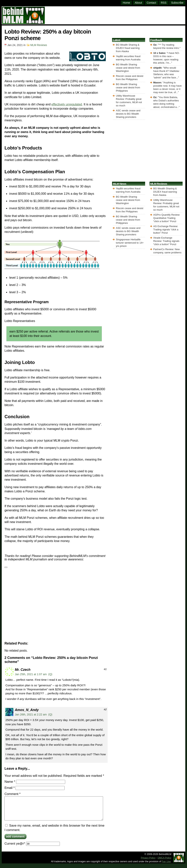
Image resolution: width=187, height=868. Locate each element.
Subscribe (177, 3)
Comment (12, 794)
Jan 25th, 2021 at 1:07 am (31, 674)
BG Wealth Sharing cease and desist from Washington (128, 68)
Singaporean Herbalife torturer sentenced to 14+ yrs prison (130, 243)
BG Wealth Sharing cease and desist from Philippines (128, 87)
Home (126, 3)
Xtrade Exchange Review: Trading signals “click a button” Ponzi (166, 241)
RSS (164, 3)
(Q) (50, 674)
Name (10, 782)
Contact (151, 3)
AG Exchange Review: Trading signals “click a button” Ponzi (166, 230)
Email (9, 788)
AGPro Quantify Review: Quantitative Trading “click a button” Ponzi (167, 218)
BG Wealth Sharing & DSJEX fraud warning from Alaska (128, 48)
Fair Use (166, 866)
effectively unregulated (67, 104)
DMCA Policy (164, 862)
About (138, 3)
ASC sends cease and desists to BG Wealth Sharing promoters (128, 114)
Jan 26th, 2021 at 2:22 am (31, 714)
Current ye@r (32, 848)
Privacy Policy (148, 862)
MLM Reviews (39, 45)
